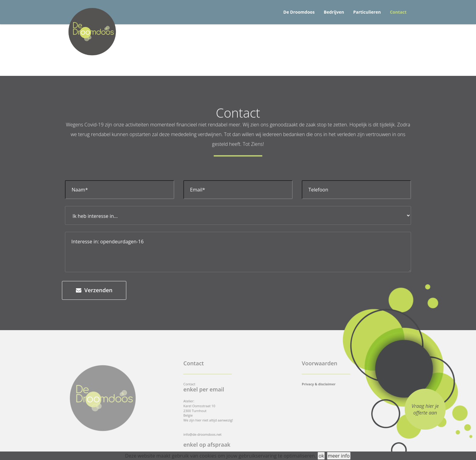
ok (321, 456)
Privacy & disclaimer (319, 384)
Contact (398, 12)
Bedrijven (334, 12)
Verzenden (94, 290)
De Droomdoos (299, 12)
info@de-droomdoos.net (202, 434)
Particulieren (367, 12)
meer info (339, 456)
